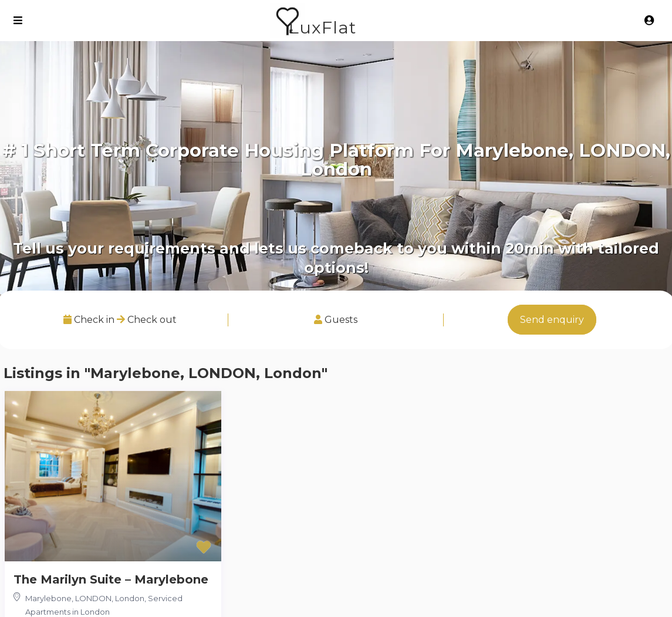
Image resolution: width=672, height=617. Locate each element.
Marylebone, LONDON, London (85, 598)
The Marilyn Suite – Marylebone (111, 579)
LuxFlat (323, 27)
